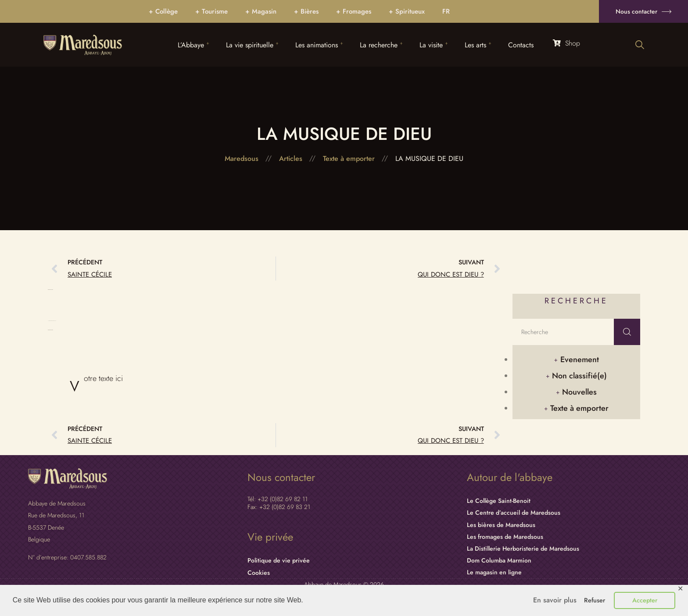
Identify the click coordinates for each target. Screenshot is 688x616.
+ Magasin (261, 11)
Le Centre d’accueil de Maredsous (514, 513)
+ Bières (306, 11)
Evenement (580, 360)
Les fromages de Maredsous (505, 537)
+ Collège (163, 11)
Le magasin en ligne (494, 572)
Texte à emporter (579, 408)
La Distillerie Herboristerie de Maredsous (523, 548)
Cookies (259, 573)
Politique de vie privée (279, 560)
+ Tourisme (211, 11)
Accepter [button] (645, 600)
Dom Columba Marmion (499, 560)
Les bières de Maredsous (501, 525)
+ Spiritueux (407, 11)
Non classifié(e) (579, 376)
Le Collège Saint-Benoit (499, 501)
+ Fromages (354, 11)
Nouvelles (579, 392)
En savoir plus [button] (555, 600)
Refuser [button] (595, 600)
